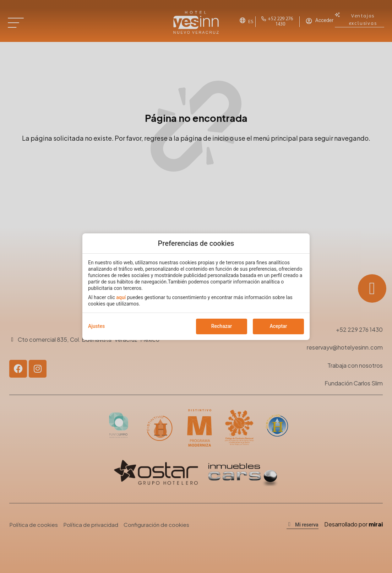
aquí (121, 297)
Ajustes (96, 326)
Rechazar (222, 326)
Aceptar (278, 326)
